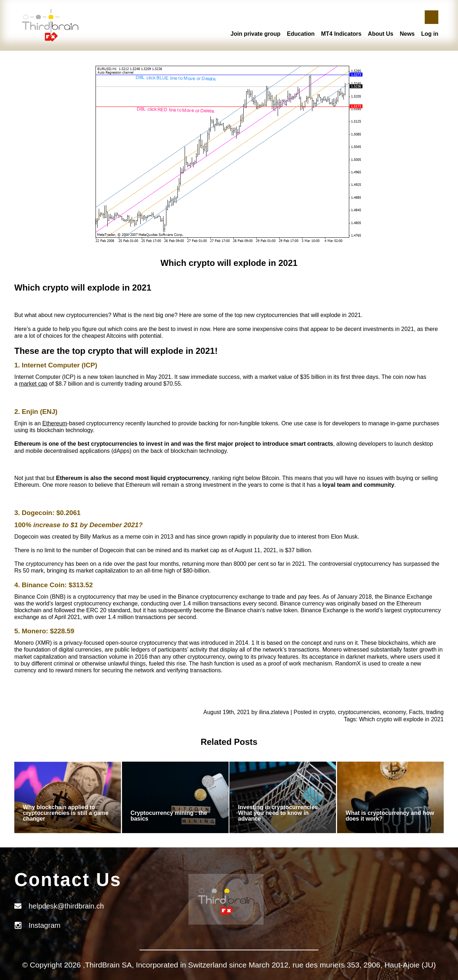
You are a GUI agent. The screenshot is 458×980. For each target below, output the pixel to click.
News (407, 34)
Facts (416, 712)
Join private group (255, 34)
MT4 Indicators (341, 34)
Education (301, 34)
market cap (33, 384)
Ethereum (55, 423)
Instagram (45, 925)
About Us (381, 34)
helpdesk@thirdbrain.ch (66, 906)
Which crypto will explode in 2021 (401, 719)
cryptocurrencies (359, 712)
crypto (327, 712)
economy (394, 712)
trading (435, 712)
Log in (430, 34)
